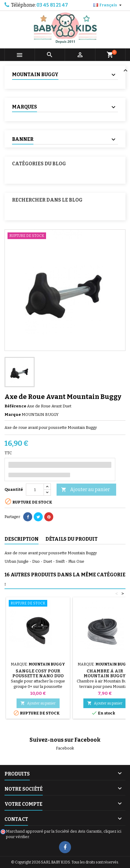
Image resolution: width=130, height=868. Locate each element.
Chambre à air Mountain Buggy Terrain (105, 676)
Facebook (65, 748)
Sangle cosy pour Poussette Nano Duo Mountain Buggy (38, 676)
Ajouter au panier (85, 490)
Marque (13, 415)
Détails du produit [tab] (71, 539)
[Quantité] (35, 490)
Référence (15, 406)
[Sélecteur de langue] (108, 5)
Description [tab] (22, 539)
